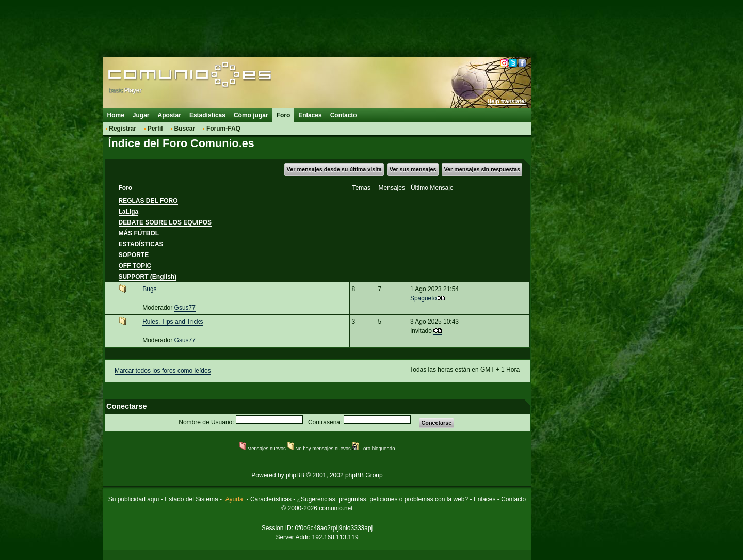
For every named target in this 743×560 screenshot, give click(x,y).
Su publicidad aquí (134, 499)
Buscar (184, 129)
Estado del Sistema (191, 499)
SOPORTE (134, 255)
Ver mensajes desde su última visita (334, 169)
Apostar (169, 115)
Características (271, 499)
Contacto (344, 115)
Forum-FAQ (223, 129)
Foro (284, 115)
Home (116, 115)
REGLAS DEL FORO (148, 201)
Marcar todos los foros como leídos (163, 371)
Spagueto (423, 298)
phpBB (295, 475)
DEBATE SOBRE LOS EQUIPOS (165, 222)
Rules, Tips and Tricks (173, 322)
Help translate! (507, 101)
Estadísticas (207, 115)
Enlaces (310, 115)
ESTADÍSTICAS (141, 244)
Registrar (123, 129)
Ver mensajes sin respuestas (482, 169)
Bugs (149, 289)
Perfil (155, 129)
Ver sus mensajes (413, 169)
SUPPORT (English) (148, 277)
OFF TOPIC (135, 266)
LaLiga (129, 212)
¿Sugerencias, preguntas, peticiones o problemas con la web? (383, 499)
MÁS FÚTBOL (139, 233)
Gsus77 (185, 308)
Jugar (141, 115)
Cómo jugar (251, 115)
